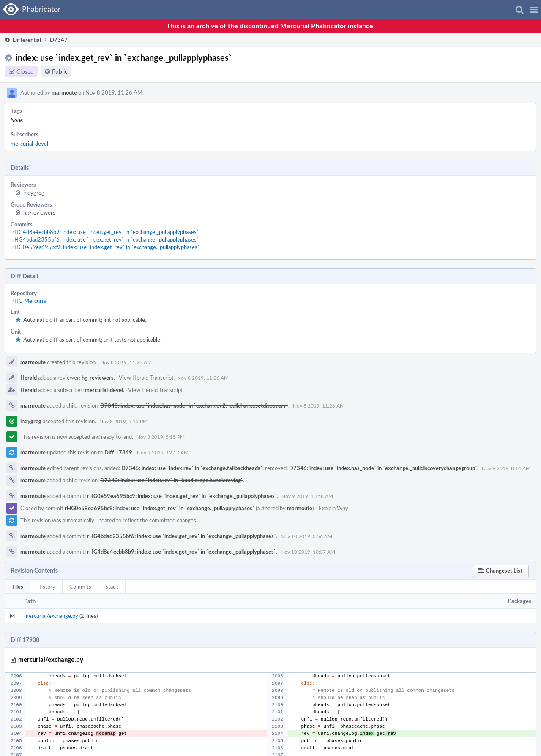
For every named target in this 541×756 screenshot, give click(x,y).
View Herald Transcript (146, 378)
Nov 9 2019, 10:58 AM (307, 496)
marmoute (64, 92)
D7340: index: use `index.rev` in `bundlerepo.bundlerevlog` (172, 480)
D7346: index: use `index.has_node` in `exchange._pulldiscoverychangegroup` (383, 468)
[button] (534, 9)
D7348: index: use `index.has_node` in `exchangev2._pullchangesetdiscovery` (194, 405)
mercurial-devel (29, 144)
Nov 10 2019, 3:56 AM (306, 536)
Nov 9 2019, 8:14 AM (506, 468)
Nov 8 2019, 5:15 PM (123, 421)
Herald (29, 378)
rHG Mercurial (30, 301)
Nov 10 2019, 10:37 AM (308, 552)
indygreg (34, 193)
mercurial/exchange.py (51, 616)
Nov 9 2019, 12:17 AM (163, 452)
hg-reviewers (39, 212)
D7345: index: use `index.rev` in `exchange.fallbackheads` (192, 468)
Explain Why (333, 508)
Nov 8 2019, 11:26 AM (126, 362)
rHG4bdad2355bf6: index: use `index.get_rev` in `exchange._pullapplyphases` (105, 239)
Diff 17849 (118, 452)
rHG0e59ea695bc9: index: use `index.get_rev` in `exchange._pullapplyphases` (106, 247)
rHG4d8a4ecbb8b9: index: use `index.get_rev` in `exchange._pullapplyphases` (105, 232)
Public (60, 72)
